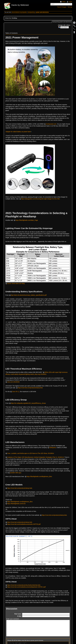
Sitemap (70, 7)
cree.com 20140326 (13, 382)
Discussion (12, 609)
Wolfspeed (53, 448)
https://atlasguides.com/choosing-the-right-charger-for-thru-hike (40, 199)
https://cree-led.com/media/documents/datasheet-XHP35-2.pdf (26, 587)
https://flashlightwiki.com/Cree (16, 504)
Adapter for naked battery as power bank (18, 132)
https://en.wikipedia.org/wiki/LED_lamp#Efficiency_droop (28, 403)
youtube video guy (15, 473)
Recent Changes (62, 7)
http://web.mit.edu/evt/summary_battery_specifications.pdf (29, 295)
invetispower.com (51, 124)
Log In (70, 2)
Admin (64, 2)
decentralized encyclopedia (19, 12)
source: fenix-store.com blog (16, 283)
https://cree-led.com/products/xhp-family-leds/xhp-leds (24, 585)
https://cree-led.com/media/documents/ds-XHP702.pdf (24, 524)
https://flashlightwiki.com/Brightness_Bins (39, 476)
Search (71, 4)
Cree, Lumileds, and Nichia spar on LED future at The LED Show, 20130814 (31, 453)
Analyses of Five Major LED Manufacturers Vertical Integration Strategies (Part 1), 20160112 (36, 457)
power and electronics (42, 12)
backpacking (31, 12)
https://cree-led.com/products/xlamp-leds (30, 388)
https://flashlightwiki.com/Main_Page (27, 220)
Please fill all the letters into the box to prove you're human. (25, 640)
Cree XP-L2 (16, 392)
